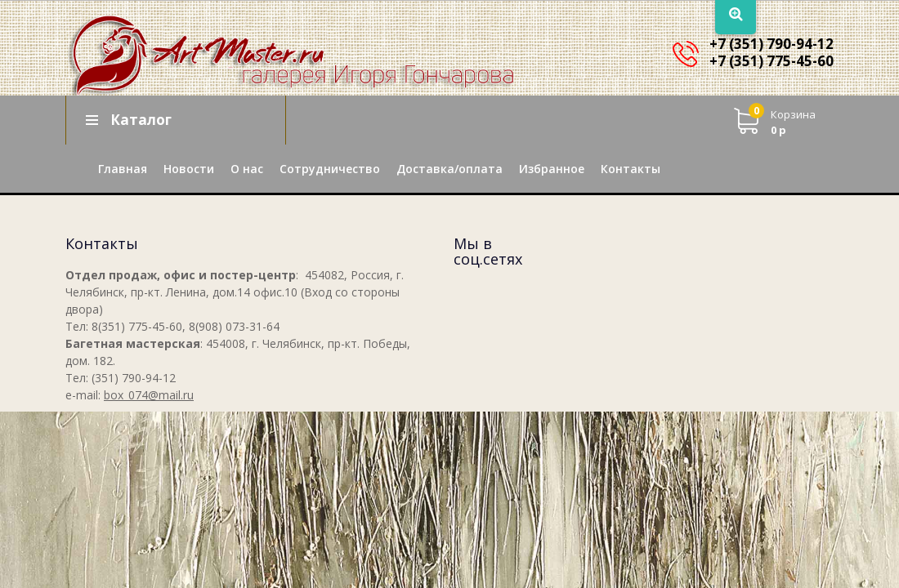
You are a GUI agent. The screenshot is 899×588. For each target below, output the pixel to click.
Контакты (631, 169)
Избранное (552, 169)
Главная (123, 169)
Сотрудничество (330, 169)
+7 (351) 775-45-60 (772, 61)
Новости (189, 169)
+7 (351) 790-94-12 (772, 44)
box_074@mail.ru (149, 395)
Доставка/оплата (449, 169)
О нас (247, 169)
